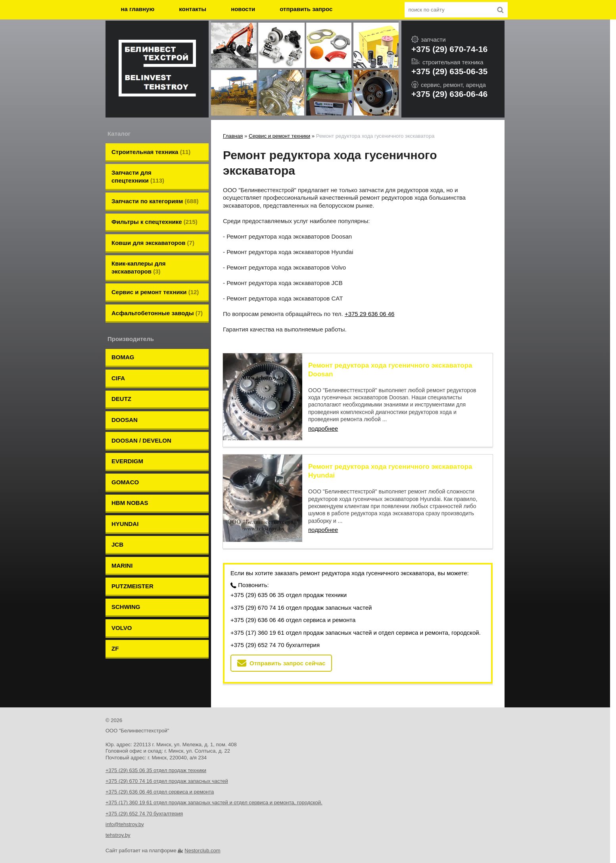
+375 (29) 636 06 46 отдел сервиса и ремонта (293, 612)
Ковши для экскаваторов (153, 226)
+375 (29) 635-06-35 (449, 71)
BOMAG (123, 325)
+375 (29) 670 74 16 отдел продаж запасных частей (301, 600)
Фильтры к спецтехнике (154, 209)
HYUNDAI (125, 460)
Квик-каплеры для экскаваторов (139, 247)
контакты (193, 9)
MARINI (122, 494)
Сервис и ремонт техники (155, 267)
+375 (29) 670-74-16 (449, 49)
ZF (115, 561)
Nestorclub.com (202, 843)
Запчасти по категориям (155, 192)
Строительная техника (151, 151)
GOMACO (125, 426)
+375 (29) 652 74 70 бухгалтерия (275, 637)
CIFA (118, 342)
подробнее (323, 429)
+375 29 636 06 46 (370, 314)
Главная (233, 136)
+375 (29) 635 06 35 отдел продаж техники (289, 587)
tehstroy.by (118, 827)
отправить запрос (306, 9)
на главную (138, 9)
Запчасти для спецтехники (138, 172)
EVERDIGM (127, 409)
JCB (117, 477)
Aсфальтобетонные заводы (157, 284)
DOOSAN (125, 375)
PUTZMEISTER (132, 510)
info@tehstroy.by (125, 816)
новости (243, 9)
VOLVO (122, 544)
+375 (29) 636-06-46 (449, 94)
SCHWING (126, 527)
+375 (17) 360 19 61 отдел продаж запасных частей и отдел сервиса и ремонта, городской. (356, 625)
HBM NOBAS (130, 443)
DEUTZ (121, 359)
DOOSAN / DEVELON (141, 392)
